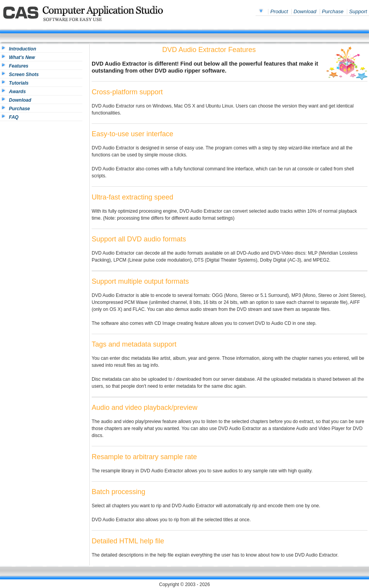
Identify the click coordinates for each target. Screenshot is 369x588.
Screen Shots (24, 75)
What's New (22, 57)
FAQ (14, 117)
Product (279, 11)
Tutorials (19, 83)
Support (358, 11)
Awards (17, 92)
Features (19, 66)
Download (305, 11)
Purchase (333, 11)
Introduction (23, 49)
